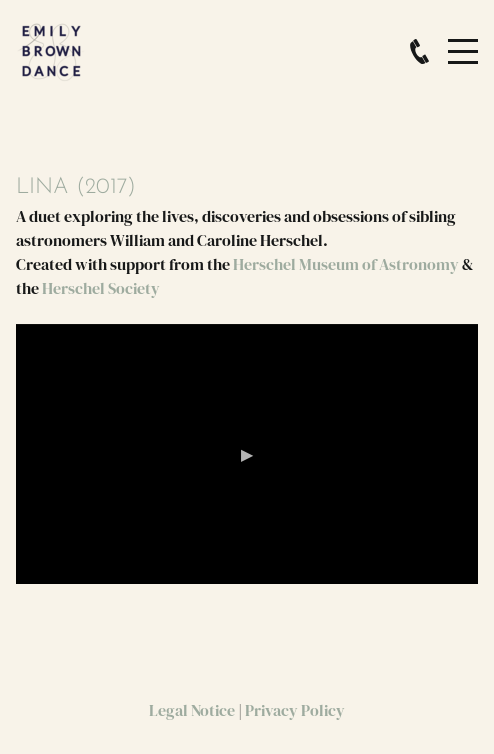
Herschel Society (101, 288)
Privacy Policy (295, 710)
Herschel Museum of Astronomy (346, 264)
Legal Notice (192, 710)
